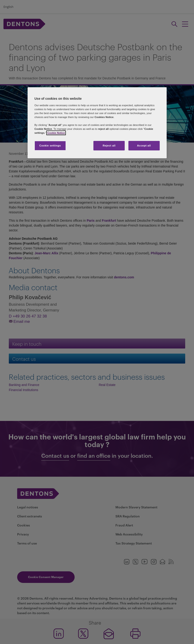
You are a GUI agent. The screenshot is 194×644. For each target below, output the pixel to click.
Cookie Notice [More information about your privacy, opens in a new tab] (56, 133)
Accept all (144, 146)
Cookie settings (50, 146)
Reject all (109, 146)
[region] (97, 123)
